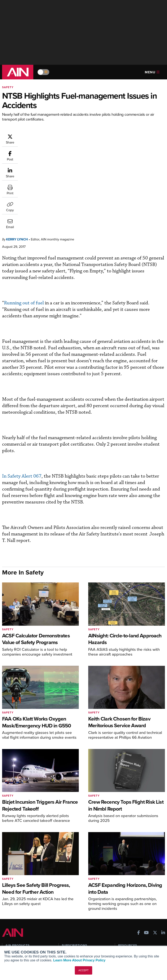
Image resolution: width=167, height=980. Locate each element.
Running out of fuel (24, 218)
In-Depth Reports (130, 880)
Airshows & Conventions (135, 897)
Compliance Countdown (134, 908)
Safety (8, 87)
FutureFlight (14, 895)
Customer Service (74, 874)
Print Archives (128, 869)
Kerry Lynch (17, 155)
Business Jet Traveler (22, 889)
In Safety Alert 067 (22, 392)
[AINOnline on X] (155, 848)
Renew (66, 880)
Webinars (124, 891)
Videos (123, 886)
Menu (152, 72)
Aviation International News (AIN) (28, 876)
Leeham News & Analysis (25, 910)
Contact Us (13, 945)
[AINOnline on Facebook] (139, 848)
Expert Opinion (128, 874)
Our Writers (13, 934)
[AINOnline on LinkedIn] (163, 848)
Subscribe (68, 869)
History (10, 939)
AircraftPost (16, 884)
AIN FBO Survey (19, 869)
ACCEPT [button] (83, 970)
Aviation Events (129, 903)
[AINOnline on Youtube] (146, 848)
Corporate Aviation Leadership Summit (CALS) (26, 902)
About (10, 928)
